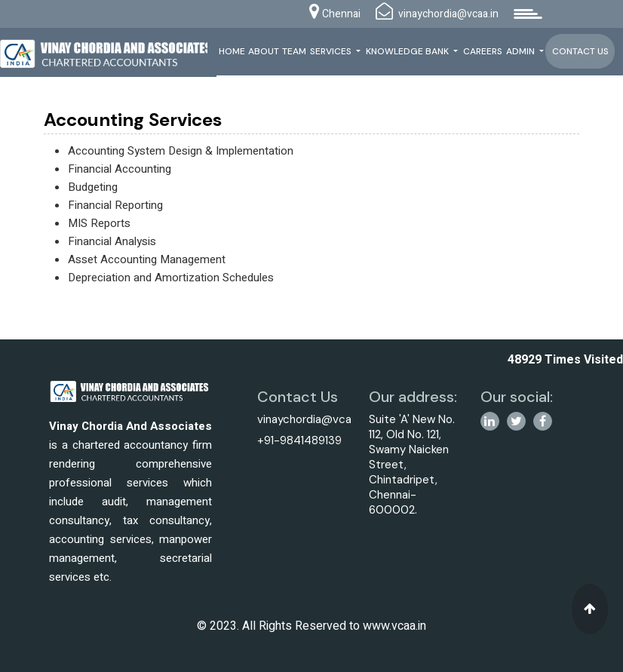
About (264, 51)
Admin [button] (522, 51)
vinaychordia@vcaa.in (313, 419)
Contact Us (580, 51)
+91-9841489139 (299, 440)
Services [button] (332, 51)
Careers (483, 51)
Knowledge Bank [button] (408, 51)
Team (294, 51)
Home (232, 51)
